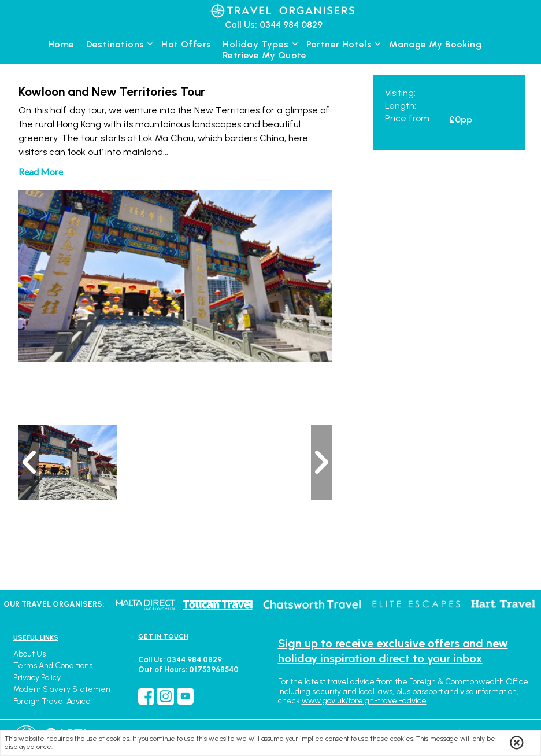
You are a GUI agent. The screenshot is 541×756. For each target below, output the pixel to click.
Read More (41, 172)
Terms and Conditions (53, 665)
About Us (29, 654)
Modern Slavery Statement (63, 689)
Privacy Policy (37, 678)
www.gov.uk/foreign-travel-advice (364, 701)
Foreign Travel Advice (52, 701)
